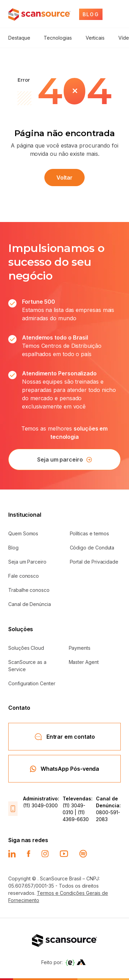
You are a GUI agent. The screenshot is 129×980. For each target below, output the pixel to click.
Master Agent (84, 662)
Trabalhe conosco (29, 590)
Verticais (95, 38)
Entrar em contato (65, 737)
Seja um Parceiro (27, 562)
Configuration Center (32, 683)
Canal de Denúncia (30, 604)
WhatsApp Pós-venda (65, 769)
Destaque (19, 38)
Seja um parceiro (64, 459)
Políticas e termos (90, 533)
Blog (13, 548)
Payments (80, 648)
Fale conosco (24, 576)
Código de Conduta (92, 548)
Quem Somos (23, 533)
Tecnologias (58, 38)
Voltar (65, 178)
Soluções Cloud (26, 648)
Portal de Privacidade (94, 562)
